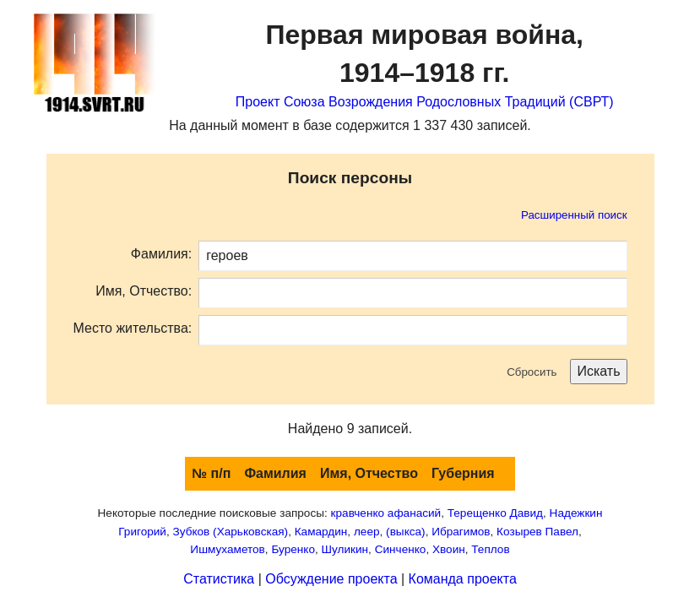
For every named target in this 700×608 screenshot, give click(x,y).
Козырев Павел (537, 532)
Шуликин (345, 549)
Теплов (490, 549)
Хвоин (449, 549)
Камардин (321, 532)
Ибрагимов (461, 532)
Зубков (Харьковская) (231, 532)
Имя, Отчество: (144, 291)
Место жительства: (133, 328)
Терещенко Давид (495, 513)
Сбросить (532, 372)
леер (367, 532)
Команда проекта (463, 579)
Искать (598, 371)
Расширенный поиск (574, 215)
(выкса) (406, 532)
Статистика (219, 579)
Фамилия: (161, 254)
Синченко (401, 549)
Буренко (293, 549)
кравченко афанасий (386, 513)
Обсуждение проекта (331, 579)
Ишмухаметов (228, 549)
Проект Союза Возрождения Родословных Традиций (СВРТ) (425, 102)
